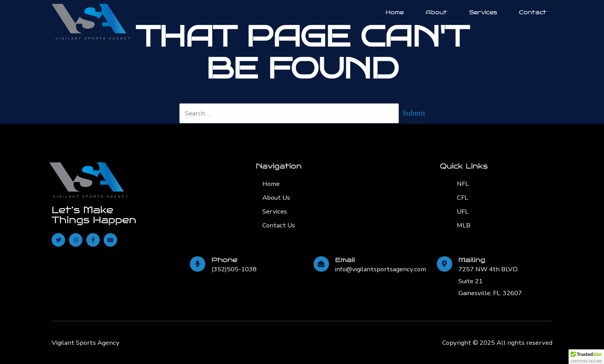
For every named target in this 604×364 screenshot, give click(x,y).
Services (483, 12)
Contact (533, 12)
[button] (586, 357)
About (436, 12)
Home (395, 12)
